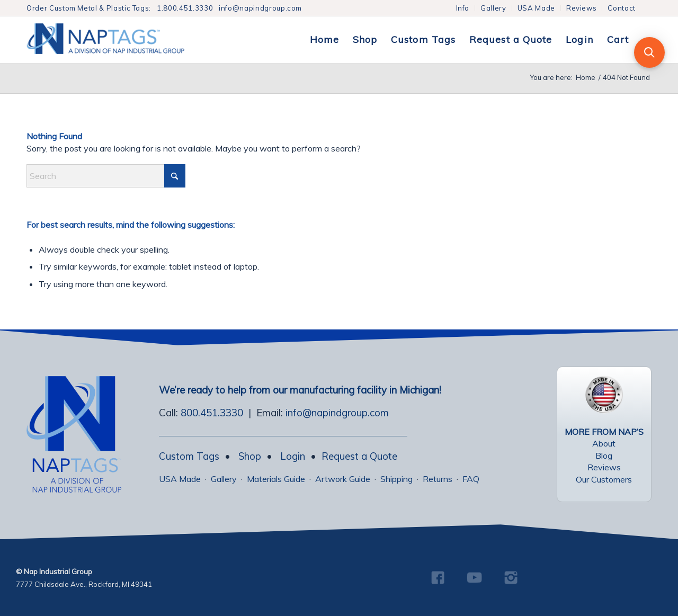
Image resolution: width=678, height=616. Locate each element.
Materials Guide (276, 479)
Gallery (493, 8)
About (604, 443)
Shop (250, 456)
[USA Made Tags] (604, 395)
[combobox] (106, 176)
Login (293, 456)
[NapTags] (116, 40)
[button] (649, 52)
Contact (622, 8)
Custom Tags (189, 456)
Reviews (582, 8)
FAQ (471, 479)
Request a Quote (359, 456)
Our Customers (604, 479)
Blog (604, 456)
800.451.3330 (212, 413)
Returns (438, 479)
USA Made (536, 8)
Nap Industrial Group (58, 572)
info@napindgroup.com (260, 8)
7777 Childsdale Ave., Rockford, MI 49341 (84, 584)
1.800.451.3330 (185, 8)
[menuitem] (463, 8)
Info (463, 8)
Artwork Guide (343, 479)
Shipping (396, 479)
